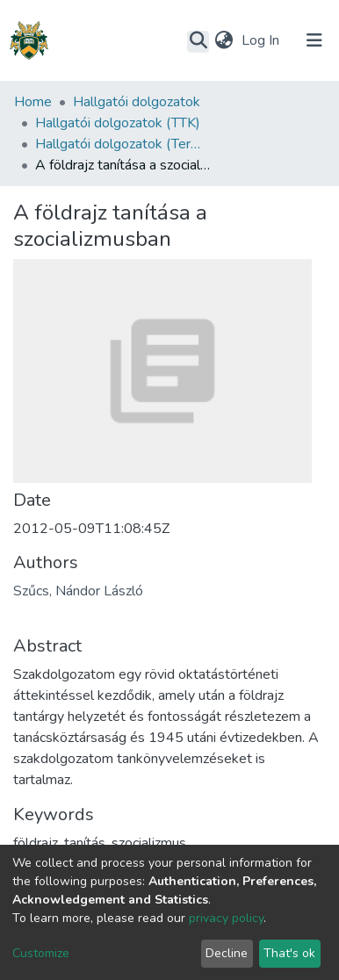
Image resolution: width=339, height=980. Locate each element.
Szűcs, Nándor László (78, 591)
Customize (41, 953)
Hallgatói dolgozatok (137, 102)
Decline (227, 953)
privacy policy (226, 918)
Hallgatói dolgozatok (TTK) (118, 123)
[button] (224, 40)
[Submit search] (198, 41)
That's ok (289, 953)
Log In (262, 40)
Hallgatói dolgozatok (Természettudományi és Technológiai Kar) (123, 144)
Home (33, 102)
